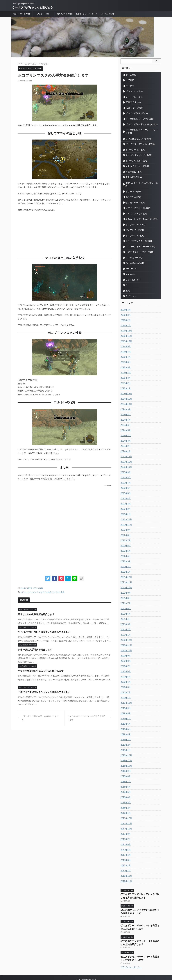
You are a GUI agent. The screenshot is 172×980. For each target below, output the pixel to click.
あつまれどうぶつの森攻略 (136, 135)
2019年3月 (125, 733)
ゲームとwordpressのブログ (86, 967)
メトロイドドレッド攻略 (135, 163)
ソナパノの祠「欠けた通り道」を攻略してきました (41, 631)
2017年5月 (125, 843)
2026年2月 (125, 314)
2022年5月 (125, 545)
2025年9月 (125, 340)
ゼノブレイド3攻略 (133, 229)
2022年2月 (125, 560)
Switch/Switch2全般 (133, 257)
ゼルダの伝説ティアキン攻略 (32, 588)
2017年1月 (125, 864)
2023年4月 (125, 492)
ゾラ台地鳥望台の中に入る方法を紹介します (38, 670)
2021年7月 (125, 597)
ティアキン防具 (58, 592)
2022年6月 (125, 539)
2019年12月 (126, 697)
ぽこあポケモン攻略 (133, 196)
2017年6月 (125, 838)
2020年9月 (125, 649)
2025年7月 (125, 351)
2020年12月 (126, 634)
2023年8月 (125, 471)
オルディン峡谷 (45, 592)
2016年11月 (126, 875)
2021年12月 (126, 571)
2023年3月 (125, 497)
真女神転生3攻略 (132, 168)
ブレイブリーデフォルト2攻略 (137, 141)
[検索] (156, 61)
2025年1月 (125, 382)
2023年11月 (126, 455)
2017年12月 (126, 812)
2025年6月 (125, 356)
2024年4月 (125, 429)
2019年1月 (125, 744)
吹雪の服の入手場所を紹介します (33, 649)
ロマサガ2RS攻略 (132, 251)
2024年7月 (125, 413)
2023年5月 (125, 487)
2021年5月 (125, 607)
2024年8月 (125, 408)
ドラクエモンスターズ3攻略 (136, 235)
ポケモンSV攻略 (108, 14)
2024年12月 (126, 387)
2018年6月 (125, 780)
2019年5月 (125, 723)
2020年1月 (125, 691)
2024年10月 (126, 398)
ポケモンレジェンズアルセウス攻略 (139, 180)
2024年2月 (125, 440)
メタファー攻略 (43, 14)
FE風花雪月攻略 (131, 102)
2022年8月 (125, 529)
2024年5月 (125, 424)
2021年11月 (126, 576)
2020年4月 (125, 676)
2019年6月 (125, 717)
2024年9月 (125, 403)
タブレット (129, 290)
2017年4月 (125, 849)
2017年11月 (126, 817)
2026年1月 (125, 319)
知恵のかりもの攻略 (65, 14)
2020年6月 (125, 665)
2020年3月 (125, 681)
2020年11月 (126, 639)
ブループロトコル (132, 97)
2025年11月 (126, 330)
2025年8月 (125, 345)
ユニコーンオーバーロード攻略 (137, 240)
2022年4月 (125, 550)
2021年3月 (125, 618)
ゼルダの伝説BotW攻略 (134, 113)
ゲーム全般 (129, 75)
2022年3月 (125, 555)
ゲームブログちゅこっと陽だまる (33, 7)
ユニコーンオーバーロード (86, 14)
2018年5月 (125, 786)
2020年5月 (125, 670)
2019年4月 (125, 728)
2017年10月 (126, 822)
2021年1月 (125, 628)
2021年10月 (126, 581)
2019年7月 (125, 712)
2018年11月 (126, 754)
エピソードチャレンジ (29, 592)
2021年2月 (125, 623)
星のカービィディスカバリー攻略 (138, 213)
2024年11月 (126, 392)
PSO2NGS (129, 262)
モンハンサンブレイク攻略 (136, 152)
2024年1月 (125, 445)
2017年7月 (125, 833)
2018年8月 (125, 770)
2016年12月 (126, 870)
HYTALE (128, 80)
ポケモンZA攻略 (131, 191)
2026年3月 (125, 309)
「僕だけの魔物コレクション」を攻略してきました (41, 691)
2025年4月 (125, 366)
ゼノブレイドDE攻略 (133, 218)
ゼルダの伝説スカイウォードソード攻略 (141, 130)
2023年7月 (125, 476)
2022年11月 (126, 518)
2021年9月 (125, 586)
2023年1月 (125, 508)
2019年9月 (125, 702)
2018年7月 (125, 775)
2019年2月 (125, 738)
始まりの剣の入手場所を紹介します (34, 614)
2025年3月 (125, 372)
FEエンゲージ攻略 (132, 108)
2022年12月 (126, 513)
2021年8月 (125, 592)
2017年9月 (125, 828)
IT (126, 279)
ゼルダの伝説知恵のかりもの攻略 (138, 124)
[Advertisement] (64, 233)
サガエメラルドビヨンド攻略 (136, 246)
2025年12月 (126, 324)
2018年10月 (126, 759)
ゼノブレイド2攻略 (133, 224)
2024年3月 (125, 434)
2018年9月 (125, 765)
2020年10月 (126, 644)
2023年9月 (125, 466)
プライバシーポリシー (131, 955)
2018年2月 (125, 801)
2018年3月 (125, 796)
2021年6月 (125, 602)
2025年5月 (125, 361)
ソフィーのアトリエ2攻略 (135, 202)
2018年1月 (125, 807)
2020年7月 (125, 660)
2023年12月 (126, 450)
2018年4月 (125, 791)
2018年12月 (126, 749)
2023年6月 (125, 482)
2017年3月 (125, 854)
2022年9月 (125, 524)
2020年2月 (125, 686)
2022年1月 (125, 565)
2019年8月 (125, 707)
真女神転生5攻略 (132, 174)
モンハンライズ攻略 (133, 146)
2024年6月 (125, 419)
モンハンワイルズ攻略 (22, 14)
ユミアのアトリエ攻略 (134, 207)
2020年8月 (125, 655)
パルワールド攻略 (132, 91)
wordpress (129, 268)
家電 (127, 284)
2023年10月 (126, 461)
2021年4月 (125, 613)
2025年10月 (126, 335)
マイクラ (129, 86)
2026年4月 (125, 303)
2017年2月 (125, 859)
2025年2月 (125, 377)
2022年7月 (125, 534)
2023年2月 (125, 503)
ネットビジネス (131, 273)
